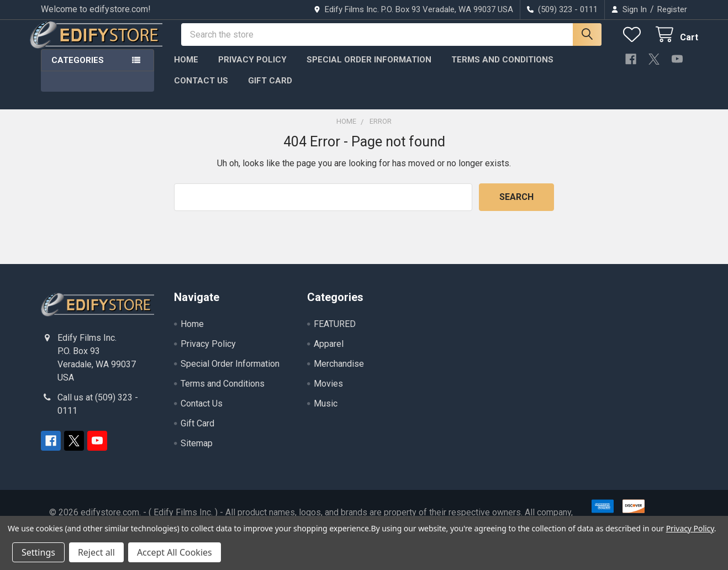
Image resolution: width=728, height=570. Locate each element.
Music (326, 412)
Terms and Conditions (502, 68)
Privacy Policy (252, 68)
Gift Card (270, 89)
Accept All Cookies (175, 552)
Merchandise (339, 373)
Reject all (96, 552)
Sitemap (197, 452)
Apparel (329, 353)
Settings (38, 552)
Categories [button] (78, 68)
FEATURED (335, 333)
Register (672, 9)
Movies (328, 392)
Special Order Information (369, 68)
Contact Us (201, 89)
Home (186, 68)
